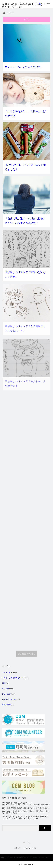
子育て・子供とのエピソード (13, 678)
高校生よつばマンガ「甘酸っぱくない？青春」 (25, 276)
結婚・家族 (6, 694)
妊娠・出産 (6, 705)
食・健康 (6, 689)
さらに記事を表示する (27, 654)
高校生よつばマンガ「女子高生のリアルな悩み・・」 (25, 333)
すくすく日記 (7, 673)
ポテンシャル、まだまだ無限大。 (24, 67)
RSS (29, 843)
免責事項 (17, 848)
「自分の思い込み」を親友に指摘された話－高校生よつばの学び (25, 221)
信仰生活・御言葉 (9, 699)
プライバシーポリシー (30, 848)
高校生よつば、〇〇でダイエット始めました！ (25, 167)
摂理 (4, 683)
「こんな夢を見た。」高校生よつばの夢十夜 (25, 114)
